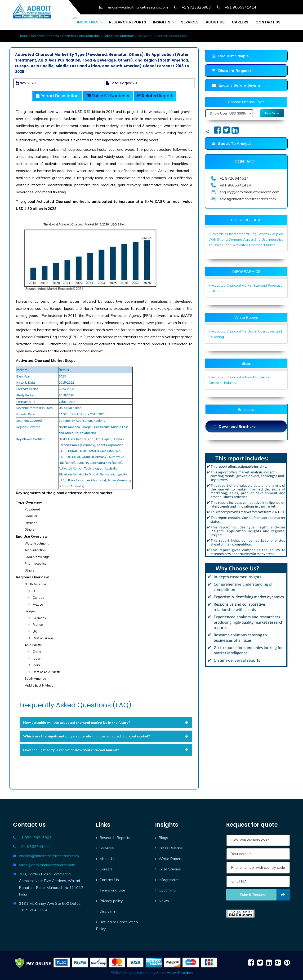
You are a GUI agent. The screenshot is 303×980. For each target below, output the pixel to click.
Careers (106, 869)
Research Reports (45, 36)
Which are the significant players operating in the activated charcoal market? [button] (106, 736)
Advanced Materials (119, 36)
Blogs (163, 838)
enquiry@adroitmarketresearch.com (49, 856)
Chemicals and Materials (81, 36)
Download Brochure (234, 426)
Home (23, 36)
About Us (107, 859)
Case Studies (170, 869)
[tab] (106, 723)
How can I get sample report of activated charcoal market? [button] (106, 750)
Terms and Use (112, 890)
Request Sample (230, 56)
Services (107, 848)
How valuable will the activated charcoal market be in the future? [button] (106, 723)
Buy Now (272, 113)
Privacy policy (111, 901)
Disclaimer (108, 911)
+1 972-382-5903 (35, 838)
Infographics (169, 880)
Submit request (265, 895)
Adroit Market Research (174, 973)
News (164, 901)
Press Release (171, 848)
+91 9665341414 (35, 847)
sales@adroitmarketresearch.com (47, 865)
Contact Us (109, 880)
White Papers (170, 859)
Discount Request (232, 71)
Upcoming (167, 890)
